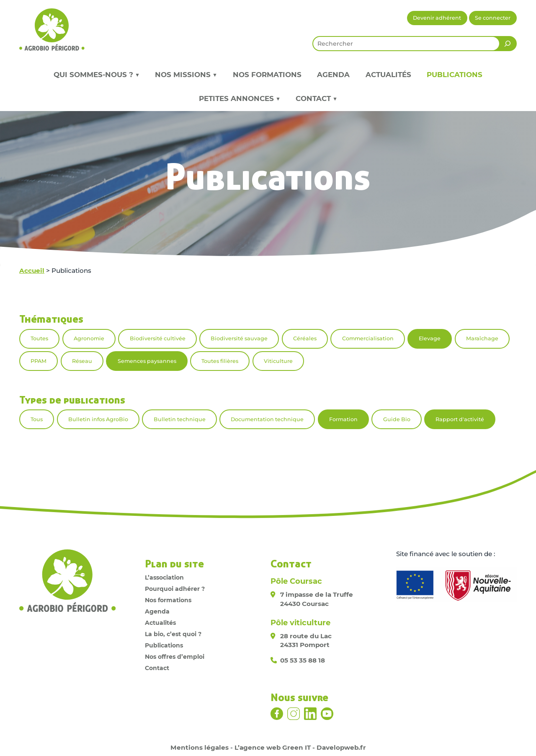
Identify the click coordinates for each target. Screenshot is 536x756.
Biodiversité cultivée (158, 338)
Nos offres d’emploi (175, 657)
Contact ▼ (316, 98)
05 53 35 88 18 (303, 660)
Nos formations (267, 75)
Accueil (32, 271)
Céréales (305, 338)
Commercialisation (368, 338)
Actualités (388, 75)
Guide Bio (397, 419)
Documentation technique (267, 419)
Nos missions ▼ (186, 75)
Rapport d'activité (460, 419)
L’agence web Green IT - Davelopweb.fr (300, 747)
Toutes (39, 338)
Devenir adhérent (437, 18)
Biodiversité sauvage (239, 338)
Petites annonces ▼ (240, 98)
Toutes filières (220, 361)
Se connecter (493, 18)
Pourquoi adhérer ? (175, 589)
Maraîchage (482, 338)
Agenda (333, 75)
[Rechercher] (508, 44)
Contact (157, 668)
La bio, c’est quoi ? (173, 634)
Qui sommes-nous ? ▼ (97, 75)
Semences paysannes (147, 361)
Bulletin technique (180, 419)
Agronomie (89, 338)
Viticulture (278, 361)
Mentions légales (200, 747)
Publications (455, 75)
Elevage (430, 338)
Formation (343, 419)
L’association (164, 577)
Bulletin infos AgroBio (98, 419)
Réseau (82, 361)
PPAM (39, 361)
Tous (37, 419)
